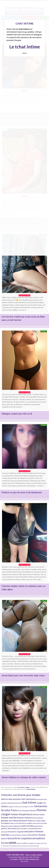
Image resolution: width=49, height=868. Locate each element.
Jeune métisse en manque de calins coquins (24, 777)
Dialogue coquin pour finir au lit (17, 414)
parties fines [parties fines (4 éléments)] (38, 826)
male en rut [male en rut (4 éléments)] (14, 823)
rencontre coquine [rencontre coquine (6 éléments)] (15, 832)
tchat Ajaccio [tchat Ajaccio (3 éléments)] (14, 846)
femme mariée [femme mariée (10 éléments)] (9, 817)
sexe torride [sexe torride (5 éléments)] (21, 843)
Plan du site (25, 861)
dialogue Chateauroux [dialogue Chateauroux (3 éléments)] (16, 807)
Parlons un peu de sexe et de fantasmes (22, 492)
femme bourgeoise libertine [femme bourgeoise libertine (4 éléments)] (27, 811)
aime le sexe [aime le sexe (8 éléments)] (7, 799)
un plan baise (31, 789)
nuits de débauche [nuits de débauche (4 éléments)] (15, 826)
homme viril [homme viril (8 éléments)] (25, 821)
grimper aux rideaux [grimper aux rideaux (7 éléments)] (10, 821)
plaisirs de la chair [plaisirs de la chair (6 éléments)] (9, 828)
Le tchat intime (25, 47)
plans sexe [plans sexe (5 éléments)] (28, 828)
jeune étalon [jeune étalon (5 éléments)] (36, 821)
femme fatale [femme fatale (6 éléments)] (39, 814)
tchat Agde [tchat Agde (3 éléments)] (30, 843)
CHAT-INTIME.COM (15, 855)
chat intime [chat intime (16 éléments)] (29, 802)
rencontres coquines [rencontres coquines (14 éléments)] (19, 838)
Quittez (25, 53)
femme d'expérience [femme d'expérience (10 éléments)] (22, 814)
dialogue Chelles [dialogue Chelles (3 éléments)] (28, 807)
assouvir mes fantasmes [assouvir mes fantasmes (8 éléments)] (24, 799)
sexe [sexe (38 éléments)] (13, 842)
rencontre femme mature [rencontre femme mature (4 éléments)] (18, 835)
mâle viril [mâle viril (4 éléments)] (21, 823)
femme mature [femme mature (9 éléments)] (24, 818)
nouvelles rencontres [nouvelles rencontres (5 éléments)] (33, 823)
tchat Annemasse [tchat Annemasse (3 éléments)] (24, 846)
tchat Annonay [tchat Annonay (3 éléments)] (34, 846)
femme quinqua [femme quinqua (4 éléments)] (38, 818)
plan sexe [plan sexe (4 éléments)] (20, 829)
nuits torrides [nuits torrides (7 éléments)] (28, 826)
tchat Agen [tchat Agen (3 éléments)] (37, 843)
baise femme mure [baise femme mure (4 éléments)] (15, 803)
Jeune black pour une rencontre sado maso (23, 675)
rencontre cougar (23, 787)
